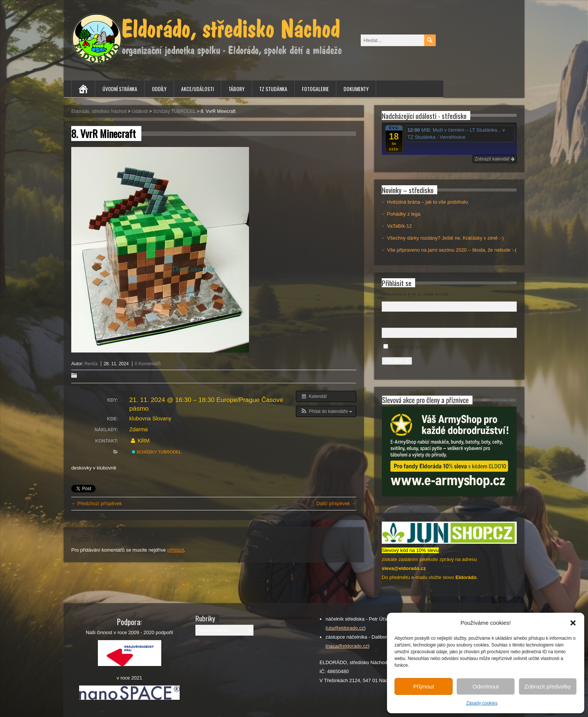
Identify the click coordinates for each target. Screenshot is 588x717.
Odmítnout (486, 686)
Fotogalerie (315, 89)
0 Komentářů (148, 364)
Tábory (236, 89)
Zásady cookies (482, 703)
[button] (573, 623)
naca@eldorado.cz (347, 646)
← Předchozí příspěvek (97, 503)
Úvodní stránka (120, 89)
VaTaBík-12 (399, 226)
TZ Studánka (273, 89)
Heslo (388, 321)
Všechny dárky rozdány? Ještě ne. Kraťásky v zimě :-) (445, 238)
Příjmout (424, 686)
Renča (91, 364)
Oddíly (159, 89)
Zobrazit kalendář (495, 159)
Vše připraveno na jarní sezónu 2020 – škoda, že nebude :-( (452, 250)
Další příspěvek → (336, 503)
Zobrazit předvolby (548, 686)
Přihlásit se (397, 361)
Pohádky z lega (404, 214)
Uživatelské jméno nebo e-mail (415, 294)
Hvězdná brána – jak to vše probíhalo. (428, 202)
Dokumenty (356, 89)
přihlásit (176, 550)
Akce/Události (197, 89)
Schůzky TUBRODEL (157, 452)
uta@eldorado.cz (345, 628)
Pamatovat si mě (409, 347)
